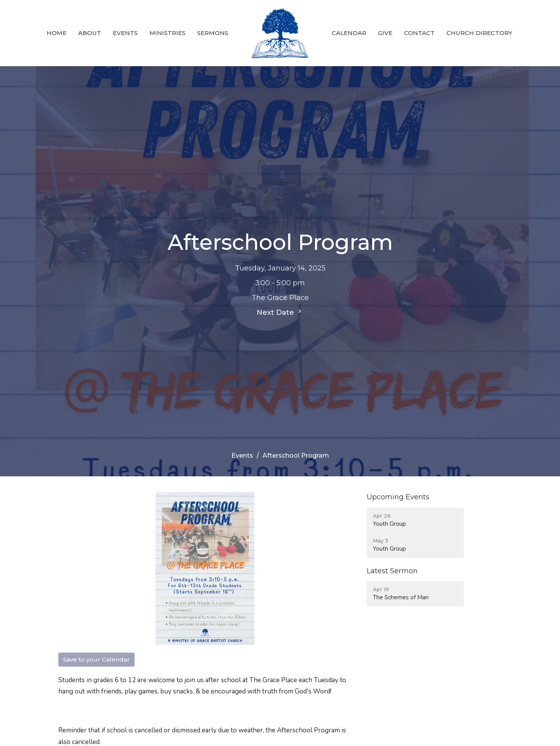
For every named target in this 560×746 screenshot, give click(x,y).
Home (57, 33)
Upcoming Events (398, 497)
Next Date (280, 312)
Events (125, 33)
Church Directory (479, 33)
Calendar (349, 33)
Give (385, 33)
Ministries (167, 33)
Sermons (213, 33)
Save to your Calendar (96, 659)
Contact (419, 33)
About (90, 33)
